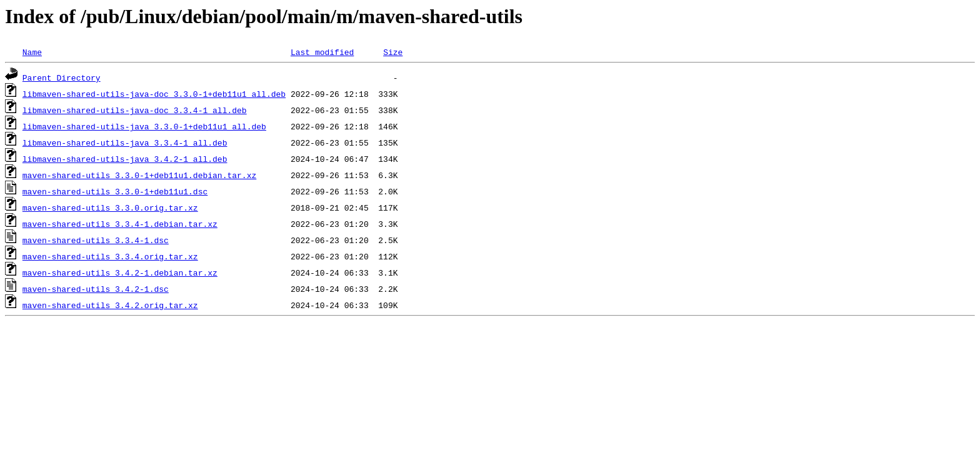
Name (32, 52)
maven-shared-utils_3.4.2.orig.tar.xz (110, 305)
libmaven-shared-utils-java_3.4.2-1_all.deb (125, 159)
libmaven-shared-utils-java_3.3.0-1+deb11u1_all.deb (144, 126)
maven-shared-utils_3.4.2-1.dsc (96, 289)
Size (393, 52)
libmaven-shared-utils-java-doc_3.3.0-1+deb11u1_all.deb (154, 94)
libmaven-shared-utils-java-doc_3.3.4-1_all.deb (135, 110)
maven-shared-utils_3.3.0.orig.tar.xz (110, 207)
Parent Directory (62, 77)
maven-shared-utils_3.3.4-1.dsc (96, 240)
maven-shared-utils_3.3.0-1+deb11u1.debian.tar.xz (139, 175)
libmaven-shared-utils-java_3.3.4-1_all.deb (125, 142)
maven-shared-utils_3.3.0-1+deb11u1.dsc (115, 191)
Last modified (322, 52)
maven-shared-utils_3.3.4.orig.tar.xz (110, 256)
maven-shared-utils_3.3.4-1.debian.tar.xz (120, 224)
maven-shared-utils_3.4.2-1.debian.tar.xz (120, 272)
